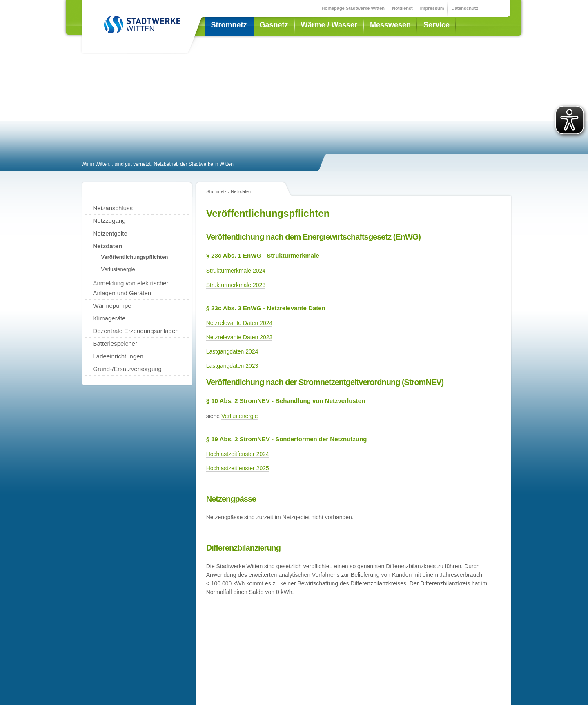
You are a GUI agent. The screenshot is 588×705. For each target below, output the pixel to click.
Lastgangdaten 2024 (232, 351)
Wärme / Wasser (329, 25)
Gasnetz (274, 25)
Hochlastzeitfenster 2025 (238, 468)
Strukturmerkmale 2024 (236, 271)
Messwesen (390, 25)
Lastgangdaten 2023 (232, 366)
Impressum (432, 8)
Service (437, 25)
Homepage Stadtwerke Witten (353, 8)
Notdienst (402, 8)
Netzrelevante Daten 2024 (239, 323)
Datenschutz (464, 8)
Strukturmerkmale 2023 (236, 285)
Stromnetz (229, 25)
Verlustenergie (240, 416)
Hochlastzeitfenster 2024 (238, 454)
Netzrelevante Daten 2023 (239, 337)
